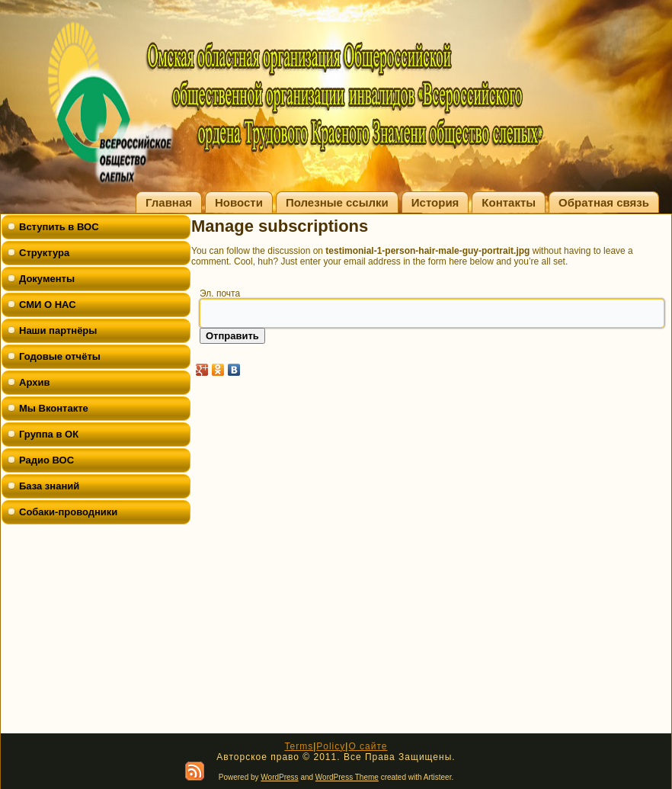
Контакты (509, 202)
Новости (239, 202)
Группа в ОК (49, 434)
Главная (169, 202)
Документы (47, 279)
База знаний (49, 486)
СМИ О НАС (48, 305)
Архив (34, 382)
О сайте (368, 746)
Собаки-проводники (68, 512)
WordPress (279, 777)
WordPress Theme (347, 777)
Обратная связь (604, 202)
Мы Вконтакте (54, 408)
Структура (44, 253)
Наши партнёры (58, 330)
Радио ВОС (46, 460)
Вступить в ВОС (59, 227)
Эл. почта (220, 293)
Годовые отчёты (60, 356)
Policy (331, 746)
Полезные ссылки (337, 202)
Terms (299, 746)
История (435, 202)
